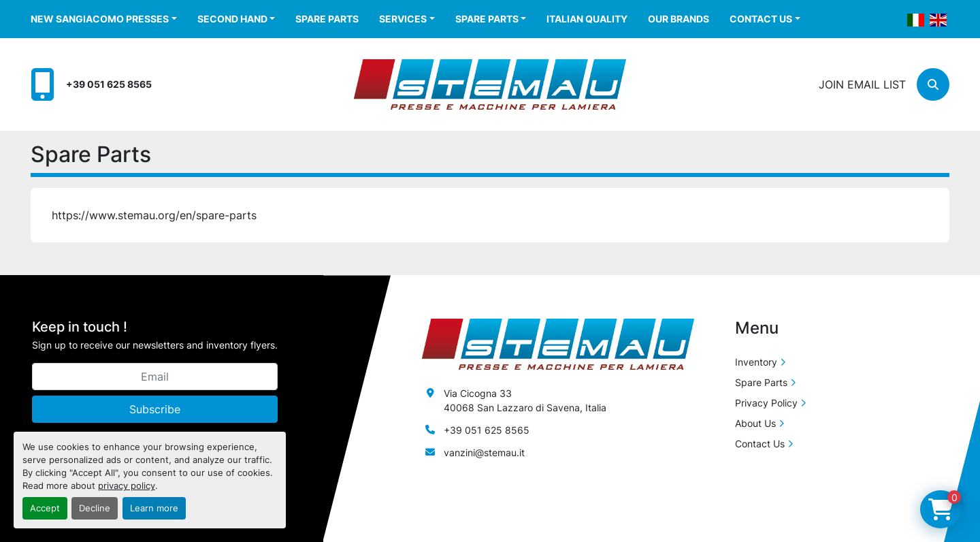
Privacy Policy (766, 403)
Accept (45, 508)
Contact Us (761, 19)
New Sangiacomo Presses (100, 19)
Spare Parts (327, 19)
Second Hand (232, 19)
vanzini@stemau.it (484, 452)
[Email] (155, 377)
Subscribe (155, 409)
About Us (755, 423)
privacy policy (127, 486)
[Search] (933, 84)
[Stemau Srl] (558, 344)
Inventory (756, 362)
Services (403, 19)
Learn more (154, 508)
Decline (95, 508)
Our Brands (679, 19)
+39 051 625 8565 (109, 84)
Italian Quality (587, 19)
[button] (104, 19)
